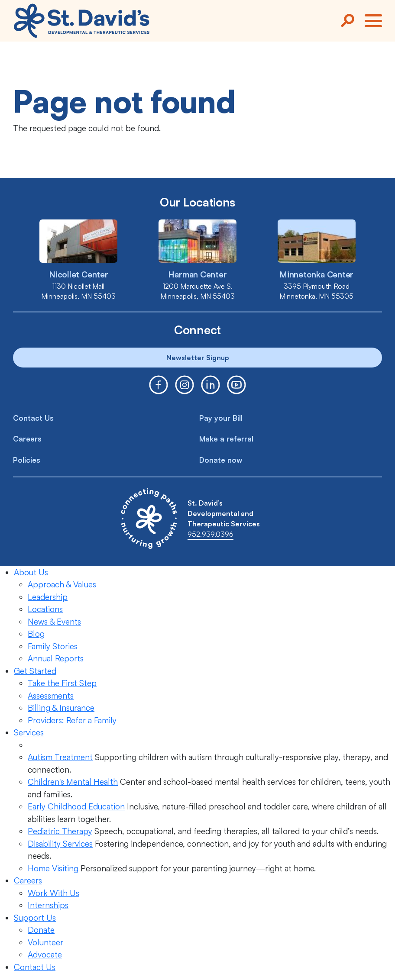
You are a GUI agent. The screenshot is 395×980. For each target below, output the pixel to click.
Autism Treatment (60, 757)
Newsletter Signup (198, 358)
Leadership (48, 597)
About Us (31, 572)
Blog (36, 634)
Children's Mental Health (73, 782)
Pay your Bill (221, 418)
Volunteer (45, 942)
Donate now (221, 460)
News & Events (54, 622)
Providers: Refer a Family (72, 720)
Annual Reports (56, 658)
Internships (48, 905)
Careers (27, 439)
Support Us (35, 918)
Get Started (35, 671)
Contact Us (33, 418)
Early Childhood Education (76, 806)
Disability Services (60, 844)
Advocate (45, 954)
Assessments (51, 696)
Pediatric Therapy (60, 831)
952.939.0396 (210, 534)
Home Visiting (53, 868)
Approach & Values (62, 584)
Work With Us (53, 893)
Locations (45, 609)
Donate (41, 930)
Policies (27, 460)
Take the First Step (62, 683)
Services (29, 732)
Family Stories (53, 646)
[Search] (347, 21)
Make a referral (226, 439)
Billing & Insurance (61, 708)
